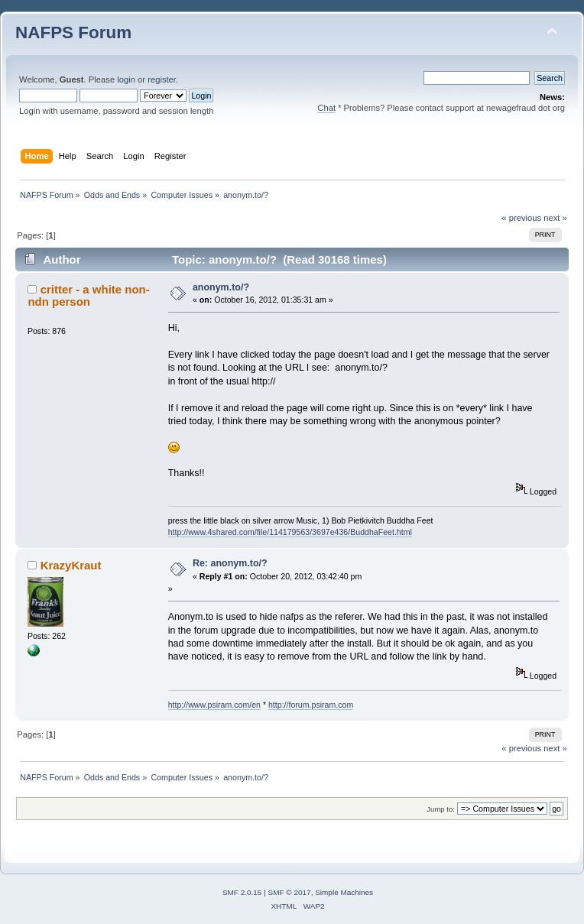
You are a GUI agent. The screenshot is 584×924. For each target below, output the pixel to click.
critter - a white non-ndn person (88, 295)
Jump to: (441, 809)
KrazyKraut (71, 565)
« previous (521, 218)
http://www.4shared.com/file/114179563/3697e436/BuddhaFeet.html (290, 532)
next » (555, 218)
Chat (326, 108)
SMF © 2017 (290, 892)
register (162, 79)
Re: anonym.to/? (230, 563)
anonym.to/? (221, 287)
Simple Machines (344, 892)
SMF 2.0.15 (242, 892)
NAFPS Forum (73, 32)
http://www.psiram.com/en (214, 705)
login (126, 79)
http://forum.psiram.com (311, 705)
